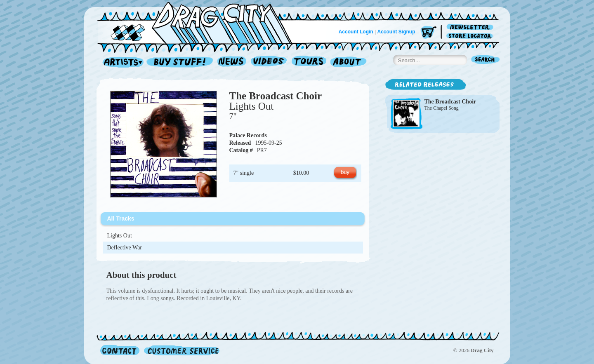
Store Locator (471, 36)
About (348, 62)
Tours (309, 62)
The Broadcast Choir (276, 96)
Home (200, 22)
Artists (121, 62)
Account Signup (396, 32)
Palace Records (248, 135)
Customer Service (181, 350)
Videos (269, 62)
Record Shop (181, 62)
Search (486, 60)
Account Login (356, 32)
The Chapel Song (442, 108)
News (232, 62)
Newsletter (471, 27)
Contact (120, 350)
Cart (429, 33)
